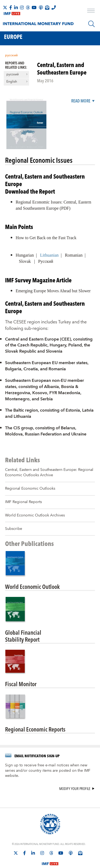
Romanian (74, 255)
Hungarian (25, 255)
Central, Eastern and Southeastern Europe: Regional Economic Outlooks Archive (49, 472)
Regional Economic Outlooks (30, 489)
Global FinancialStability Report (23, 636)
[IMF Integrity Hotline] (54, 8)
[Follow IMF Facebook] (11, 8)
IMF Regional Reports (23, 502)
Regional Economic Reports (35, 729)
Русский (46, 261)
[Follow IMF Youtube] (34, 8)
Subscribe (14, 529)
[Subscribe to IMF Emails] (47, 8)
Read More (81, 101)
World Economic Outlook (32, 586)
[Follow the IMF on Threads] (28, 8)
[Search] (91, 24)
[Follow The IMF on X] (5, 8)
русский (11, 55)
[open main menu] (91, 11)
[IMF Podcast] (41, 8)
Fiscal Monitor (21, 684)
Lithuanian (49, 255)
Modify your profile (75, 789)
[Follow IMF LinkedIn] (16, 8)
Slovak (25, 261)
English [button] (12, 82)
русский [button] (13, 75)
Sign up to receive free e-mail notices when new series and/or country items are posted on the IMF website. (48, 771)
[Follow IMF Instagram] (22, 8)
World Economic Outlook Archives (35, 515)
